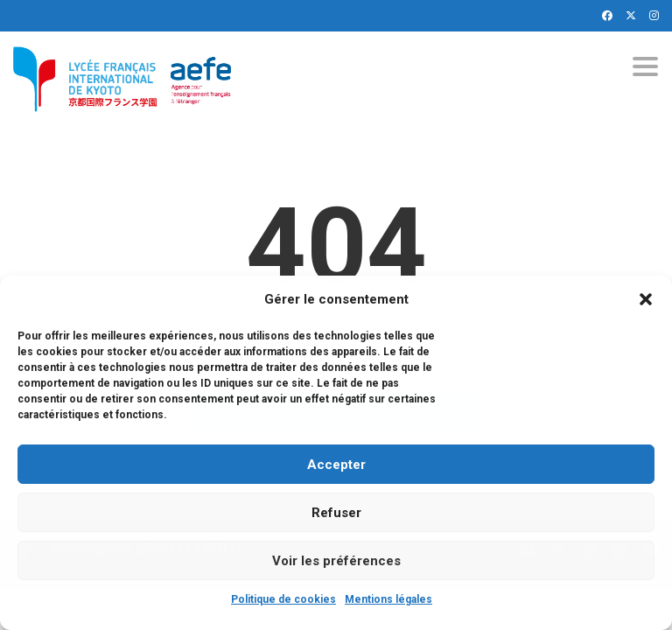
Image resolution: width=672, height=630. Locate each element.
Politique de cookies (283, 599)
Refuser (336, 513)
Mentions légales (388, 599)
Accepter (336, 465)
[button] (646, 299)
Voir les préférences (336, 561)
